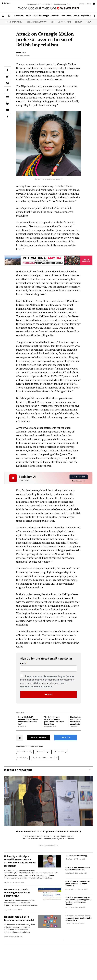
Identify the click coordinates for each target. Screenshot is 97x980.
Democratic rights (44, 752)
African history (60, 752)
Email (23, 663)
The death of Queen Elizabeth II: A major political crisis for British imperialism (54, 720)
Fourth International (14, 22)
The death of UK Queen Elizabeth (45, 758)
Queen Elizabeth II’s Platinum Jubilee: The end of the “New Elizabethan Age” (28, 720)
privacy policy (48, 683)
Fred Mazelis (21, 53)
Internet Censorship (25, 752)
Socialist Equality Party (37, 22)
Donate (89, 22)
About (89, 4)
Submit (49, 695)
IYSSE (53, 22)
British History (23, 758)
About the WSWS (65, 22)
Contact (82, 4)
